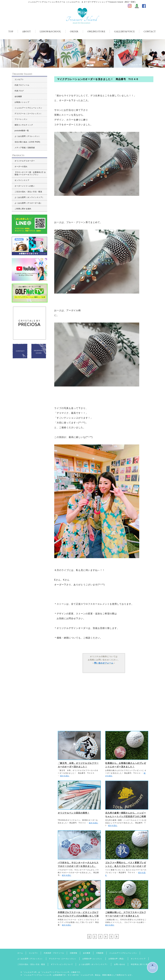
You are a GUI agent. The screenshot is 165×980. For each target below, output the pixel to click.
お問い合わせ (120, 964)
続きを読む (65, 776)
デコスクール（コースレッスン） (28, 114)
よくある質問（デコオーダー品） (28, 203)
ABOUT (27, 31)
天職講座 (100, 953)
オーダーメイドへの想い (25, 186)
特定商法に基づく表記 (140, 964)
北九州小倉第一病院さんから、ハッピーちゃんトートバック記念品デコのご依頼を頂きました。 (126, 816)
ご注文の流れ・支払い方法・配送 (28, 192)
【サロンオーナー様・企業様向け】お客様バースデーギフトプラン (30, 173)
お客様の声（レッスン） (93, 959)
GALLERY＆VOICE (124, 31)
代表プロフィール (22, 85)
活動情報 (74, 953)
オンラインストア (22, 180)
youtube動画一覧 (22, 131)
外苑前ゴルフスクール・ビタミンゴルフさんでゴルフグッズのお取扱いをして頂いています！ (78, 916)
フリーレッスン (21, 119)
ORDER (74, 31)
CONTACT (150, 31)
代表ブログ (19, 91)
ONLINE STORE (96, 31)
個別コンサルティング (24, 125)
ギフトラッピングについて (62, 964)
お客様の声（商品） (117, 959)
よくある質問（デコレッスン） (27, 136)
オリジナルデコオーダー (25, 161)
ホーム (20, 953)
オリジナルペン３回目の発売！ (74, 813)
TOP (11, 31)
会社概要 (18, 96)
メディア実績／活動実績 (25, 148)
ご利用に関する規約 (23, 209)
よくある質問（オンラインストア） (29, 197)
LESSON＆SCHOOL (50, 31)
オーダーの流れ (21, 167)
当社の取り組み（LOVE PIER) (27, 142)
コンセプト (19, 79)
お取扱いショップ (22, 102)
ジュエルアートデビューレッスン (28, 108)
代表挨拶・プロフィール (54, 953)
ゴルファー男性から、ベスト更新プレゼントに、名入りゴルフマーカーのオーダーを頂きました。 (126, 866)
